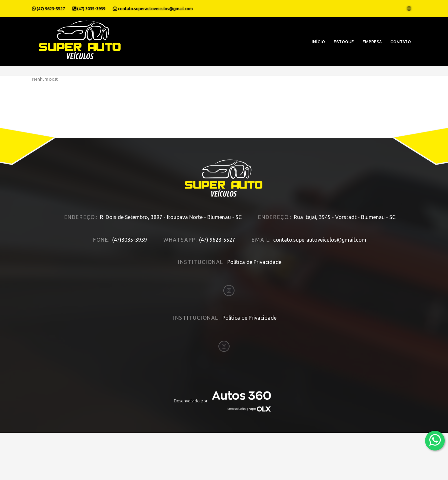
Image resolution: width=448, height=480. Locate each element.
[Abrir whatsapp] (435, 440)
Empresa (372, 42)
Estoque (344, 42)
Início (318, 42)
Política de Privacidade (254, 255)
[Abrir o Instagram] (409, 9)
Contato (401, 42)
